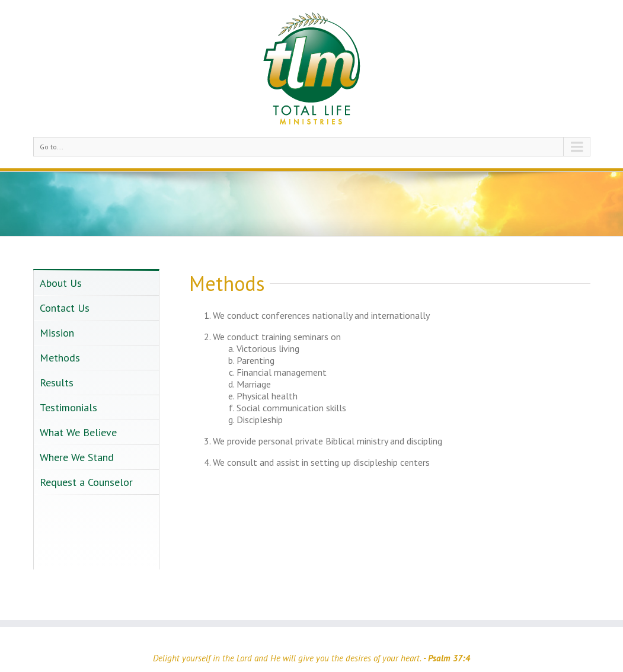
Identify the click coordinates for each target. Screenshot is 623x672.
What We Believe (78, 432)
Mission (57, 333)
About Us (61, 283)
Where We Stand (77, 457)
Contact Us (65, 308)
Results (57, 383)
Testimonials (68, 407)
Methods (60, 358)
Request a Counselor (86, 482)
